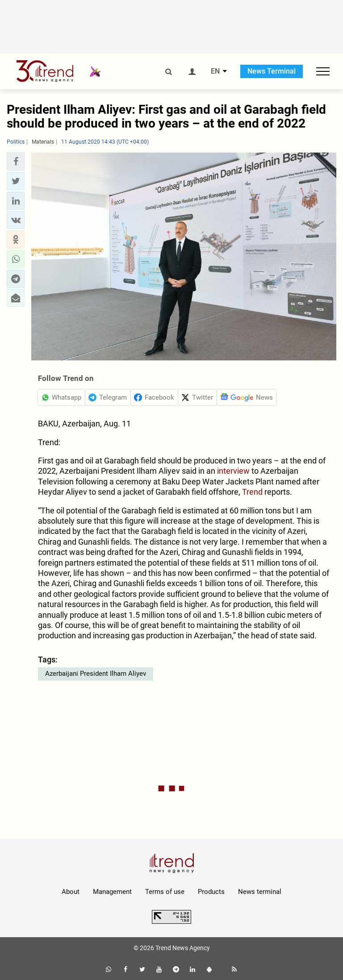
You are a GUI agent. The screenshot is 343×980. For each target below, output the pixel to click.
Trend (253, 492)
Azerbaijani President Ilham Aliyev (96, 674)
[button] (16, 161)
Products (211, 892)
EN (215, 71)
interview (234, 471)
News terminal (260, 892)
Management (112, 892)
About (71, 892)
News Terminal (272, 71)
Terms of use (165, 892)
